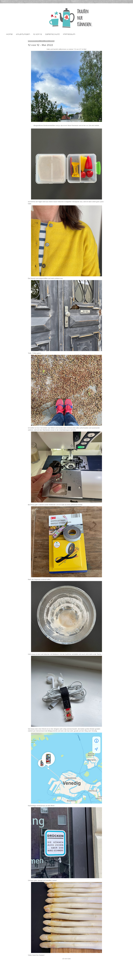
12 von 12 (38, 34)
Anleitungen (23, 34)
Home (9, 34)
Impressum (69, 34)
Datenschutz (52, 34)
